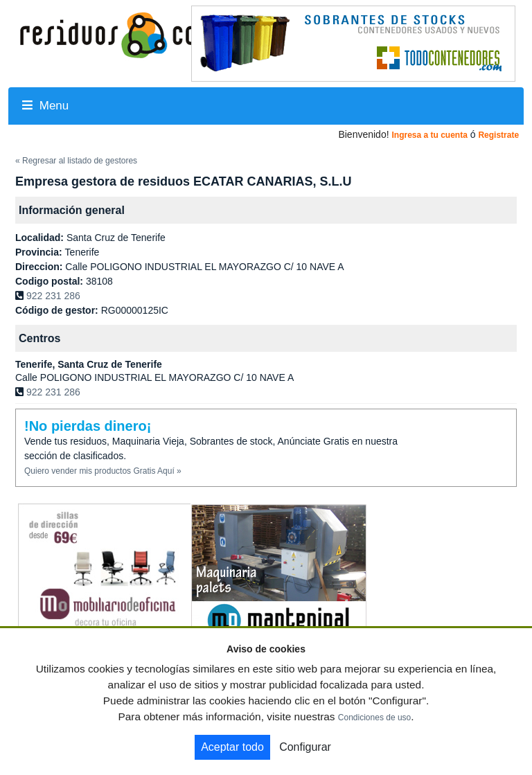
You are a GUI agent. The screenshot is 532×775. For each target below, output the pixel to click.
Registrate (498, 135)
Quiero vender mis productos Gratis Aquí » (103, 471)
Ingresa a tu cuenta (429, 135)
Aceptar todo (232, 747)
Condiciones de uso (374, 718)
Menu (45, 106)
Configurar (305, 747)
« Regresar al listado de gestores (76, 161)
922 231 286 (53, 296)
